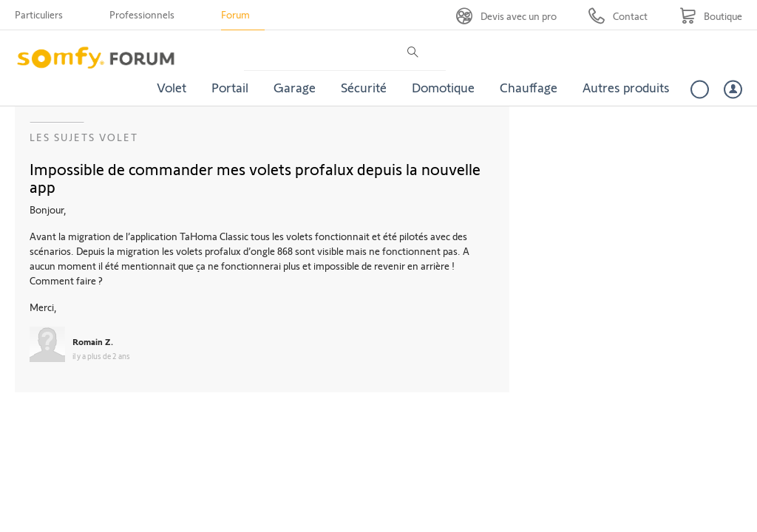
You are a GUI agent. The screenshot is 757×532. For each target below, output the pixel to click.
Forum (235, 14)
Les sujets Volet (84, 137)
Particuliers (39, 14)
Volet (172, 87)
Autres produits (626, 87)
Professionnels (142, 14)
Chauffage (529, 87)
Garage (295, 87)
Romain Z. (93, 341)
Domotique (443, 87)
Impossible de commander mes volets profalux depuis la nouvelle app (255, 177)
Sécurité (364, 87)
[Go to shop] (711, 16)
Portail (230, 87)
